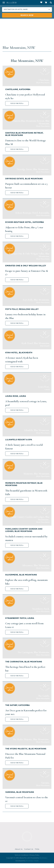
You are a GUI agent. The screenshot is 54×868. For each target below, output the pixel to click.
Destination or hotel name (16, 10)
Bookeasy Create (32, 861)
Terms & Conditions (21, 855)
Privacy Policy (35, 855)
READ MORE (16, 103)
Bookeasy (43, 858)
